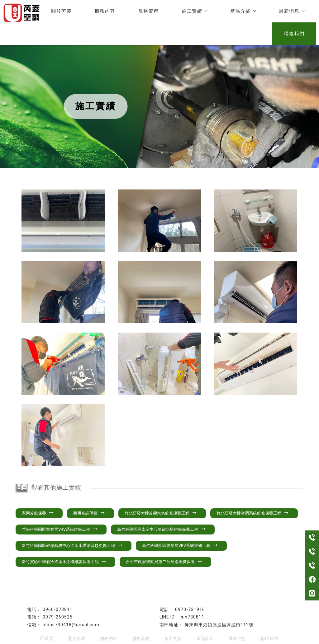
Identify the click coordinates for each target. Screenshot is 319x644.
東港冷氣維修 (88, 626)
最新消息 (255, 12)
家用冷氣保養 (38, 493)
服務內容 (85, 12)
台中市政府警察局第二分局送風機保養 (164, 541)
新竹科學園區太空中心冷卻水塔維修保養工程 (161, 509)
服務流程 (124, 12)
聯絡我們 (296, 12)
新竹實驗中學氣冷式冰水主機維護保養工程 (64, 541)
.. (181, 639)
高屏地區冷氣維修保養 (252, 626)
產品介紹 (210, 12)
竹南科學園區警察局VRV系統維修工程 (60, 509)
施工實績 (166, 12)
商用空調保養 (89, 493)
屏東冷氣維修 (212, 626)
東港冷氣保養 (119, 626)
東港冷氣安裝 (150, 626)
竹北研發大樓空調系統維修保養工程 (252, 493)
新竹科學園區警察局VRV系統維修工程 (180, 525)
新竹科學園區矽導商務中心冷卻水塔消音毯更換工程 (72, 525)
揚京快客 (139, 639)
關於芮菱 (46, 12)
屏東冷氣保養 (181, 626)
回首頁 (47, 618)
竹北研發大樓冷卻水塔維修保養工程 (161, 493)
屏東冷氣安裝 (58, 626)
